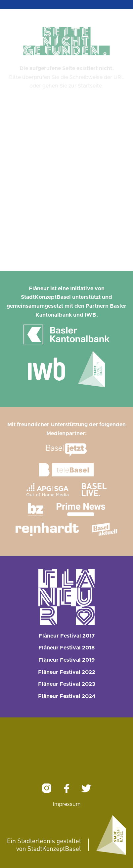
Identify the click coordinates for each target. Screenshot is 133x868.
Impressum (66, 804)
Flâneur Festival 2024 (67, 696)
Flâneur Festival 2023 (67, 684)
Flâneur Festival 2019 (66, 660)
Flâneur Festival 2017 (67, 636)
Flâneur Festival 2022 (67, 672)
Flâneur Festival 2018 (66, 648)
